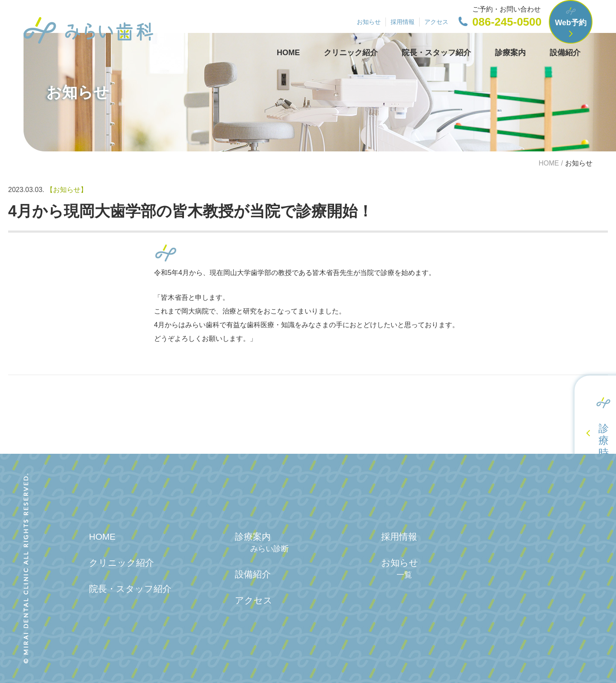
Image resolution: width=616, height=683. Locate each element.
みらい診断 (269, 549)
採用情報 (403, 22)
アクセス (436, 22)
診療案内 (510, 53)
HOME (288, 53)
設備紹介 (565, 53)
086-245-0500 (507, 22)
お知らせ (369, 22)
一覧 (404, 575)
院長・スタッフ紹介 (436, 53)
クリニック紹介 (351, 53)
